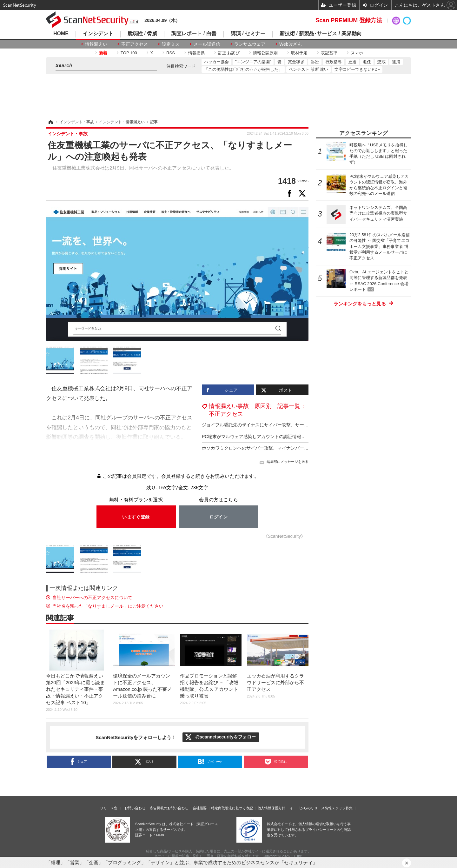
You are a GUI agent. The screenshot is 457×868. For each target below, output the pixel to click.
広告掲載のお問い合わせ (169, 808)
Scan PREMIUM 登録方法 (349, 20)
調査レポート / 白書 (194, 34)
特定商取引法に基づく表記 (232, 808)
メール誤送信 (207, 44)
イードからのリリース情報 (311, 808)
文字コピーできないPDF (357, 69)
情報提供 (196, 53)
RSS (171, 53)
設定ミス (171, 44)
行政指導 (334, 62)
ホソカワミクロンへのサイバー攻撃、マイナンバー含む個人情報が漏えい (275, 448)
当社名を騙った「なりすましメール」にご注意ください (108, 606)
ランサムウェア (250, 44)
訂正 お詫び (229, 53)
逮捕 (396, 62)
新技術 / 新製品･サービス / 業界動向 (321, 34)
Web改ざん (291, 44)
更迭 (352, 62)
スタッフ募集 (342, 808)
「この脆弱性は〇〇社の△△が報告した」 (243, 69)
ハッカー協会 (216, 62)
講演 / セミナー (248, 34)
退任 (367, 62)
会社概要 (200, 808)
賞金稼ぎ (296, 62)
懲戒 (381, 62)
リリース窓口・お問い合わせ (123, 808)
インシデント (98, 34)
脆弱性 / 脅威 (142, 34)
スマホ (357, 53)
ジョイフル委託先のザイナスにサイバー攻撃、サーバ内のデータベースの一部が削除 (286, 425)
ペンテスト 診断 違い (308, 69)
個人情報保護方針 (271, 808)
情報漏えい (96, 44)
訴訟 (315, 62)
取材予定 (299, 53)
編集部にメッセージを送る (288, 462)
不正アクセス (135, 44)
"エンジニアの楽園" (253, 62)
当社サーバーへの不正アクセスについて (92, 598)
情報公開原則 (265, 53)
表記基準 (329, 53)
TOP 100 (129, 53)
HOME (61, 34)
